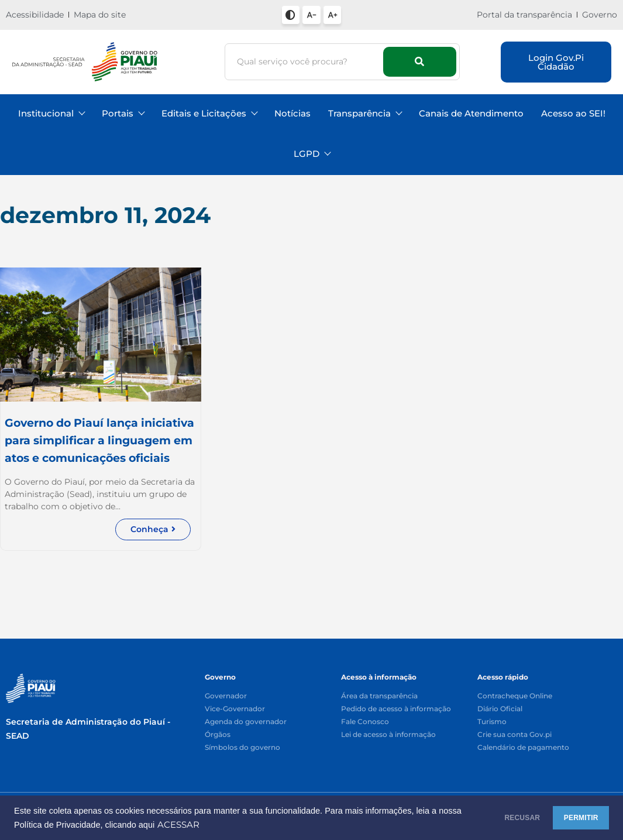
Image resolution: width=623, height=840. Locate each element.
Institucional (51, 113)
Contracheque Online (515, 696)
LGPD (312, 154)
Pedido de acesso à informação (396, 709)
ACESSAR (226, 825)
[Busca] (306, 62)
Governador (226, 696)
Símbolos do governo (242, 748)
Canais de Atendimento (471, 113)
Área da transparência (379, 696)
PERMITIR (571, 818)
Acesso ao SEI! (573, 113)
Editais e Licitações (209, 113)
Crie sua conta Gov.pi (514, 735)
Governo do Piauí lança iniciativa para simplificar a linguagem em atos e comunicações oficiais (87, 450)
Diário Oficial (500, 709)
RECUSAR (493, 818)
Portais (123, 113)
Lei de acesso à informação (388, 735)
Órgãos (218, 735)
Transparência (365, 113)
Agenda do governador (246, 722)
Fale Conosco (365, 722)
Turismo (492, 722)
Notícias (292, 113)
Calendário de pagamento (523, 748)
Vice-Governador (235, 709)
